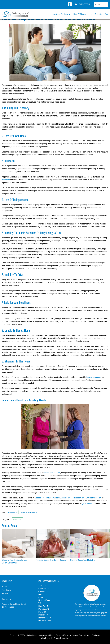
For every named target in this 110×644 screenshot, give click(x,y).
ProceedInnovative (61, 638)
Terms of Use (70, 635)
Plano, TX (42, 612)
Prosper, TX (43, 615)
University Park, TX (94, 498)
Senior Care (17, 520)
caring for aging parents (29, 512)
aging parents (13, 512)
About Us (99, 14)
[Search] (105, 5)
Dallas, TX (50, 498)
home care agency (94, 377)
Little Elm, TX (44, 606)
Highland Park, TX (63, 498)
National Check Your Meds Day (83, 560)
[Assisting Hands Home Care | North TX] (15, 14)
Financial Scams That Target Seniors (51, 560)
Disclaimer (96, 635)
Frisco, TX (43, 597)
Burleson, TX (44, 589)
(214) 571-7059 (79, 4)
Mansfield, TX (44, 609)
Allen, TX (42, 586)
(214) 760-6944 (88, 504)
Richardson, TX (78, 498)
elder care (6, 180)
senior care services (52, 473)
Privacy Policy (85, 635)
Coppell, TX (39, 498)
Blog (106, 14)
